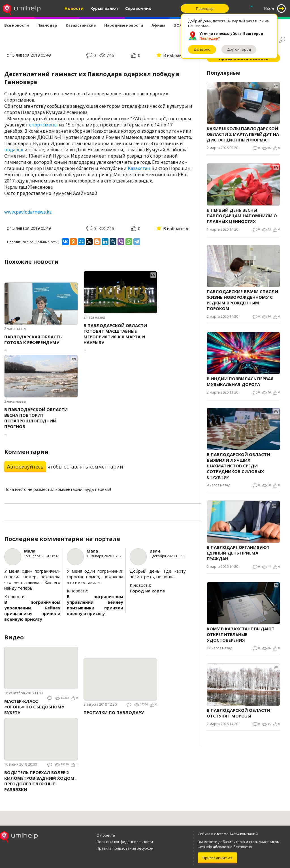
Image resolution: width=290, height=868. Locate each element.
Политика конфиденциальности (125, 842)
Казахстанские (81, 25)
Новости (74, 8)
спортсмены (43, 125)
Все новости (17, 25)
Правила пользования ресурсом (125, 848)
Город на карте (147, 591)
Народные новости (124, 25)
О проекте (106, 835)
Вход (269, 8)
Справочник (138, 8)
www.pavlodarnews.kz (28, 212)
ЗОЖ (178, 25)
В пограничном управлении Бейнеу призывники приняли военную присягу (32, 611)
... (41, 343)
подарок (14, 150)
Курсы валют (104, 8)
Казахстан (139, 168)
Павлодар (47, 25)
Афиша (158, 25)
